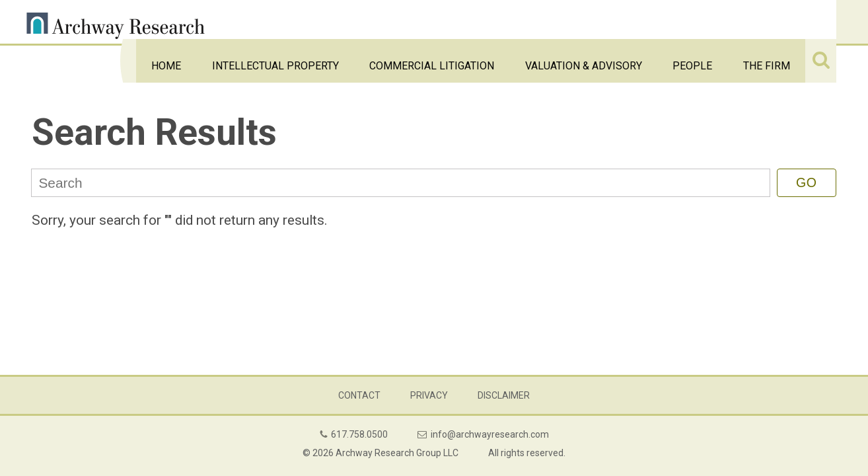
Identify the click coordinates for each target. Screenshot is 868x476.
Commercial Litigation (529, 22)
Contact (359, 395)
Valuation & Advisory (647, 22)
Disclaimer (504, 395)
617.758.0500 (359, 434)
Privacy (429, 395)
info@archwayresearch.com (490, 434)
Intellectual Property (407, 22)
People (729, 22)
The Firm (779, 22)
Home (326, 22)
